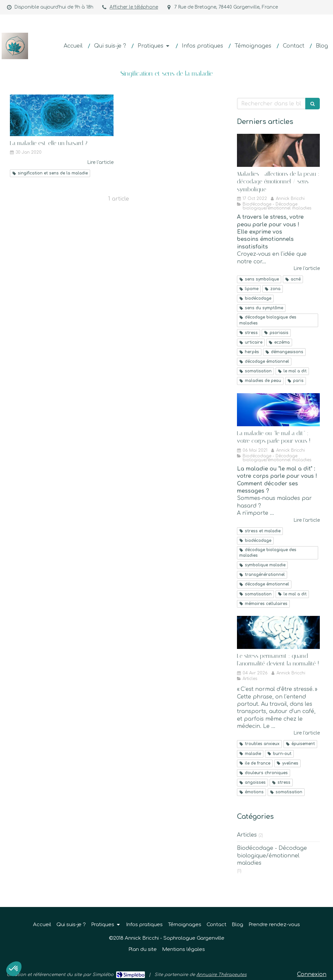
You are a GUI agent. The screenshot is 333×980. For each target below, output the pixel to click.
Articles (247, 835)
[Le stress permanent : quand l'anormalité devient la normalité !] (278, 632)
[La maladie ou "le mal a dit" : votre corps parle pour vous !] (278, 410)
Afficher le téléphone (134, 7)
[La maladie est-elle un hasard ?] (62, 115)
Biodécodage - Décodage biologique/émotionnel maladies (272, 856)
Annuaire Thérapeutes (221, 975)
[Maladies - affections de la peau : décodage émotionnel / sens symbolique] (278, 150)
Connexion (312, 974)
